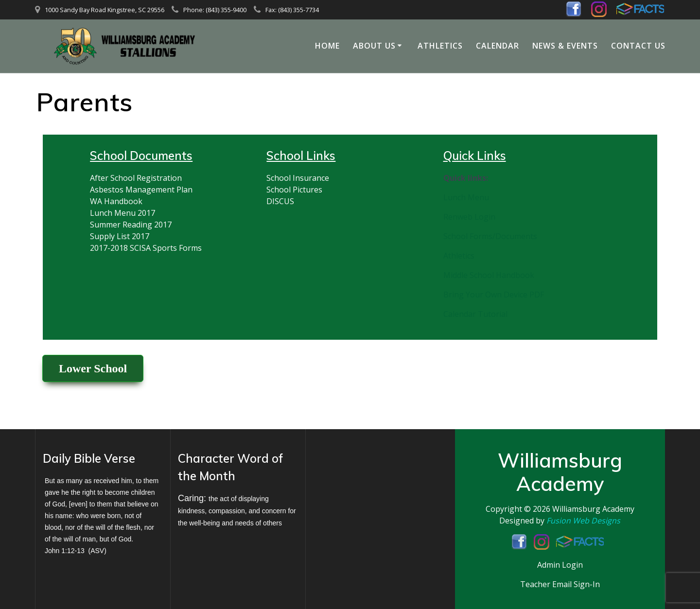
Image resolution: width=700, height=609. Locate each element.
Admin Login (560, 565)
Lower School (93, 368)
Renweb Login (469, 217)
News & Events (565, 46)
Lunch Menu (466, 197)
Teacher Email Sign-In (560, 584)
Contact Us (638, 46)
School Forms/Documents (490, 236)
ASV (97, 551)
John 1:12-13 (65, 551)
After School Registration (136, 178)
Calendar (498, 46)
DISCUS (280, 201)
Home (327, 46)
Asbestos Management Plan (141, 190)
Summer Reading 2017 (131, 225)
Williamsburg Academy (593, 509)
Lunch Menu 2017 (122, 213)
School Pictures (294, 190)
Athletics (440, 46)
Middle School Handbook (489, 275)
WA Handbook (116, 201)
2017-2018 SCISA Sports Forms (146, 248)
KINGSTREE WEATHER (373, 485)
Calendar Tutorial (475, 314)
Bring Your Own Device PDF (494, 295)
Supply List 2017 (120, 236)
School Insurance (298, 178)
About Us (374, 46)
